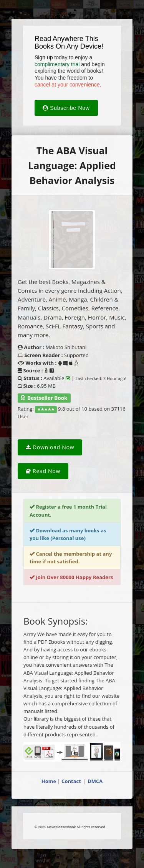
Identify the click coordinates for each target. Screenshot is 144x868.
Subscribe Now (66, 108)
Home (49, 781)
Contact (72, 781)
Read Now (43, 471)
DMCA (95, 781)
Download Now (50, 447)
